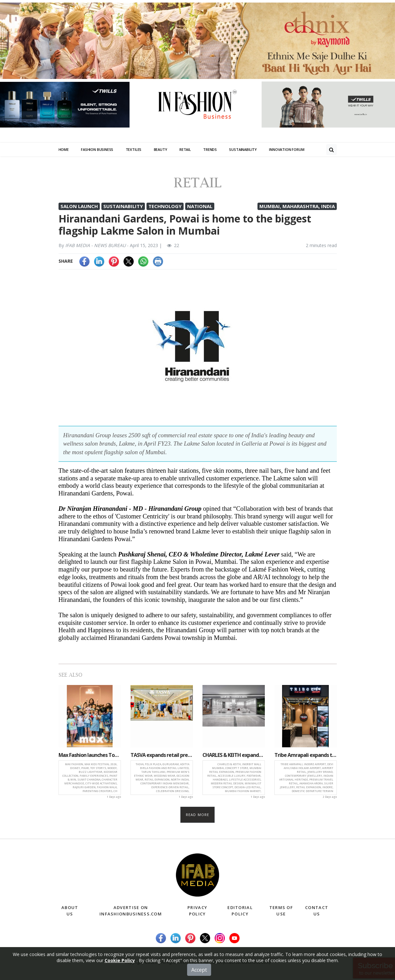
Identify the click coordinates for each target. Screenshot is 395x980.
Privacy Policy (197, 911)
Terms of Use (281, 911)
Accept (199, 971)
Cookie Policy (120, 962)
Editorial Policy (240, 911)
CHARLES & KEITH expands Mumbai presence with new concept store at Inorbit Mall (234, 755)
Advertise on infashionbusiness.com (131, 911)
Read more (197, 815)
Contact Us (317, 911)
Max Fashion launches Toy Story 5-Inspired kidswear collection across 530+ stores (90, 755)
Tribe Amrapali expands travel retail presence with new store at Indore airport (306, 755)
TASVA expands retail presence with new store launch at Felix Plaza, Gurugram (162, 755)
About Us (70, 911)
